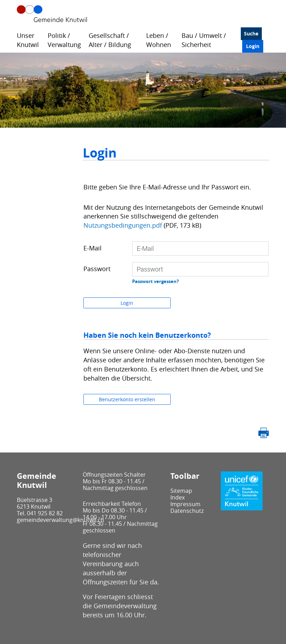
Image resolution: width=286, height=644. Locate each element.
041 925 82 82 (45, 513)
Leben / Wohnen (159, 40)
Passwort (97, 269)
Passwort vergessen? (155, 281)
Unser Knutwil (28, 40)
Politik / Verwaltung (64, 40)
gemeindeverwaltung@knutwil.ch (60, 520)
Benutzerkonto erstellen (127, 399)
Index (178, 497)
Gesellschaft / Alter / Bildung (110, 40)
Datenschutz (187, 511)
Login (253, 46)
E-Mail (93, 248)
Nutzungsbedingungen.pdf (123, 225)
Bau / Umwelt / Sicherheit (204, 40)
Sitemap (181, 491)
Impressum (185, 504)
